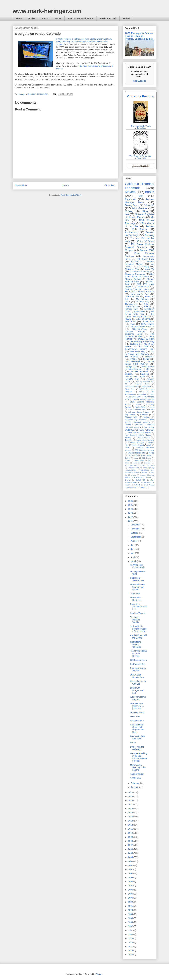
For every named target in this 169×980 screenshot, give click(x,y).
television (148, 463)
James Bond (143, 287)
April (133, 557)
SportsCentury (144, 438)
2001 (131, 869)
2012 (131, 825)
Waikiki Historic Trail (136, 453)
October (135, 533)
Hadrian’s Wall (138, 445)
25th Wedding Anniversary (142, 342)
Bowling (141, 430)
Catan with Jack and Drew (137, 737)
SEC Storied (146, 458)
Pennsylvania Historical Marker (140, 368)
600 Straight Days (138, 660)
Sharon (128, 480)
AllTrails (135, 262)
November (136, 529)
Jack (149, 445)
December (136, 525)
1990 (131, 910)
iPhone (133, 359)
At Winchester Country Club (137, 566)
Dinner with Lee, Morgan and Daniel (138, 587)
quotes (151, 453)
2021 (131, 521)
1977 (131, 947)
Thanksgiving (131, 304)
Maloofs (147, 417)
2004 (131, 857)
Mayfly (128, 319)
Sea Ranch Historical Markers (140, 275)
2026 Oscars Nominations (80, 18)
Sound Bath (139, 460)
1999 (131, 878)
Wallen (139, 405)
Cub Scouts (139, 229)
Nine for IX (147, 387)
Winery (143, 487)
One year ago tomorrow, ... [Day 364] (137, 706)
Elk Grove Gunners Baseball (140, 292)
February (135, 783)
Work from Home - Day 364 (139, 698)
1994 (131, 898)
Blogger (99, 974)
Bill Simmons (132, 357)
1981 (131, 930)
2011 (131, 829)
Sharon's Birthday (133, 279)
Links (127, 448)
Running (149, 235)
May (133, 553)
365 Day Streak (137, 713)
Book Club (130, 321)
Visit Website (139, 81)
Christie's (129, 374)
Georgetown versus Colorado (136, 644)
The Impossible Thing (141, 126)
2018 (131, 800)
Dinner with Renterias (136, 599)
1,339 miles (135, 778)
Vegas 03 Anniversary (145, 440)
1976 (131, 951)
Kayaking (145, 374)
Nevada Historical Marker (140, 263)
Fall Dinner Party (145, 259)
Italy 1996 (144, 470)
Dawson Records (147, 465)
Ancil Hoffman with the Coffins (139, 637)
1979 (131, 938)
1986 (131, 922)
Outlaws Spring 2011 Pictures (140, 363)
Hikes (145, 211)
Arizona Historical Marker (139, 412)
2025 (131, 505)
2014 (131, 817)
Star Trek (139, 425)
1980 (131, 934)
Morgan (129, 250)
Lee (127, 214)
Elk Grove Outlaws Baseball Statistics (140, 246)
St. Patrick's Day (138, 664)
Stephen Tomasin (138, 613)
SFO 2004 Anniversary (144, 450)
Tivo (149, 460)
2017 (131, 805)
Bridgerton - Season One (137, 579)
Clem (127, 302)
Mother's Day (143, 302)
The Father (135, 594)
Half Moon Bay (134, 397)
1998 (131, 882)
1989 (131, 914)
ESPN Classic (146, 455)
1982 (131, 926)
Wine (127, 463)
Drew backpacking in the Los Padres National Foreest (139, 757)
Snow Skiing (143, 267)
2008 (131, 841)
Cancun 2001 (133, 455)
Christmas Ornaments (135, 274)
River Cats (130, 389)
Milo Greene (139, 208)
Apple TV (150, 269)
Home (19, 18)
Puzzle (149, 477)
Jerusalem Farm (132, 387)
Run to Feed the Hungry (137, 289)
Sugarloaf (142, 394)
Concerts (144, 415)
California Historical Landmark (140, 186)
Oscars (128, 425)
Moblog (129, 211)
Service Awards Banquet (144, 399)
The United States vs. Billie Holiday (138, 653)
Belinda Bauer (142, 128)
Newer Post (21, 185)
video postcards (131, 465)
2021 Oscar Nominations (137, 676)
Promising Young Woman (138, 669)
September (136, 537)
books (150, 192)
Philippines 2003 (146, 339)
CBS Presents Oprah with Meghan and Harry (137, 728)
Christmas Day (132, 307)
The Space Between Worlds (135, 620)
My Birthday (142, 299)
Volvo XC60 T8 (143, 319)
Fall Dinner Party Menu (140, 335)
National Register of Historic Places (140, 216)
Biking (146, 359)
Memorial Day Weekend (135, 420)
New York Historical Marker (139, 433)
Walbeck (137, 485)
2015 (131, 813)
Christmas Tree (132, 269)
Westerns (150, 357)
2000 (131, 874)
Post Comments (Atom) (71, 195)
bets (152, 410)
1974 (131, 955)
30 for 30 (149, 205)
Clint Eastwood (132, 361)
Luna (152, 407)
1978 (131, 943)
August (134, 541)
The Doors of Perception (141, 156)
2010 (131, 833)
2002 (131, 865)
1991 (131, 906)
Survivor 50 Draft (108, 18)
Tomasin (128, 440)
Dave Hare (135, 717)
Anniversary (132, 232)
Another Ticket (137, 774)
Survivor (150, 369)
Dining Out (131, 205)
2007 (131, 845)
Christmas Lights (134, 334)
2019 (131, 796)
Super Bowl (148, 321)
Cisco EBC (143, 346)
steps (132, 324)
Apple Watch (141, 407)
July (133, 545)
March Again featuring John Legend (138, 768)
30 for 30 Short (145, 241)
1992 (131, 902)
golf (141, 196)
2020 (131, 792)
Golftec (128, 458)
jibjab (152, 394)
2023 (131, 513)
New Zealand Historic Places (138, 435)
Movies (31, 18)
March (134, 561)
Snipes (128, 460)
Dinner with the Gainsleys (137, 748)
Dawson (151, 430)
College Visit (131, 367)
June (133, 549)
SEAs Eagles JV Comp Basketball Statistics (140, 325)
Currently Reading (141, 96)
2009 (131, 837)
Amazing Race (142, 384)
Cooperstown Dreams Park (140, 349)
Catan (146, 304)
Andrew (150, 226)
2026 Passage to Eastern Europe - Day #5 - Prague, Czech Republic (139, 36)
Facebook (131, 199)
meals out (136, 463)
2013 (131, 821)
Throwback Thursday (139, 272)
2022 (131, 517)
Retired (126, 18)
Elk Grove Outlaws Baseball (140, 315)
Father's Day (131, 309)
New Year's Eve (140, 294)
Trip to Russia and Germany (140, 353)
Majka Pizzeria (137, 721)
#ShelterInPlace (139, 329)
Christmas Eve (132, 296)
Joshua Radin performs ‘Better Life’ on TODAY (139, 629)
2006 (131, 849)
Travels (58, 18)
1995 (131, 894)
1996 (131, 890)
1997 (131, 886)
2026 (131, 501)
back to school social (137, 410)
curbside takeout (135, 332)
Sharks (128, 438)
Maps (136, 458)
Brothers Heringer (136, 443)
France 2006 (147, 250)
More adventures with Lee (138, 683)
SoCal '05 (140, 480)
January (135, 787)
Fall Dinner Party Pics (140, 313)
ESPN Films (140, 312)
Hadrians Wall (133, 468)
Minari (133, 743)
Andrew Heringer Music (140, 201)
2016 (131, 809)
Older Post (110, 185)
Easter (147, 307)
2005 (131, 853)
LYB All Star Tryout (135, 376)
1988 (131, 918)
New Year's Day (137, 351)
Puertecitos (138, 477)
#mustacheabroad (139, 371)
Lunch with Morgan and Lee (137, 690)
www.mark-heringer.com (47, 11)
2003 (131, 861)
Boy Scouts (130, 415)
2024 (131, 509)
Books (45, 18)
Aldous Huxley (142, 158)
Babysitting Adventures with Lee (139, 607)
